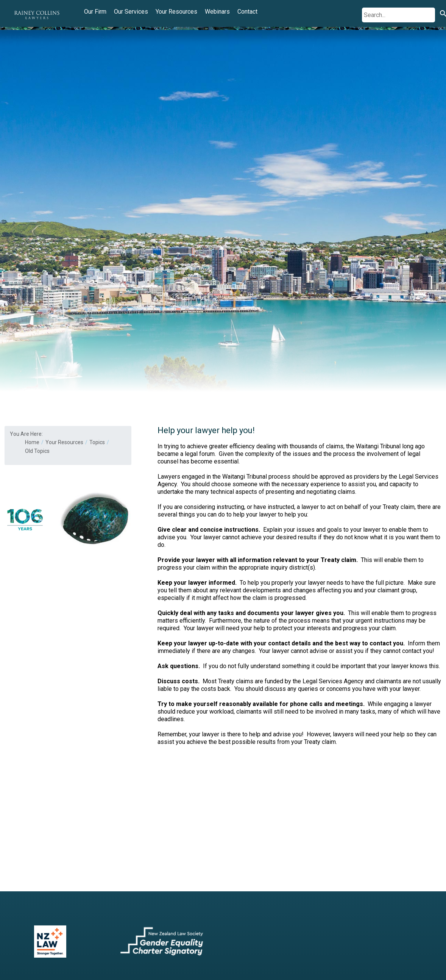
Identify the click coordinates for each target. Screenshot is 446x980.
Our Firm (95, 12)
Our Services (131, 12)
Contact (247, 12)
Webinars (217, 12)
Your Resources (176, 12)
